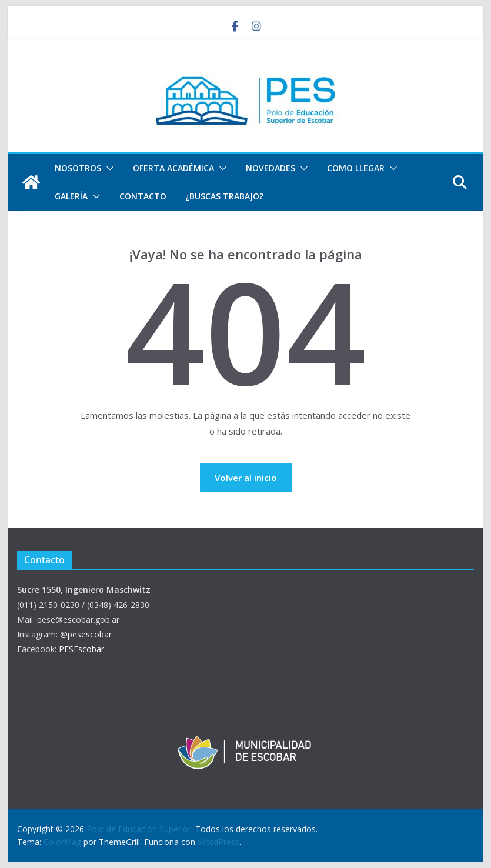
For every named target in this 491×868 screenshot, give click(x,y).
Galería (71, 196)
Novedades (270, 168)
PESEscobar (81, 649)
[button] (108, 168)
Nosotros (78, 168)
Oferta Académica (173, 168)
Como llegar (356, 168)
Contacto (143, 196)
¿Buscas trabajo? (224, 196)
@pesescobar (86, 634)
